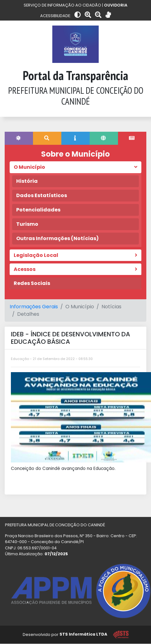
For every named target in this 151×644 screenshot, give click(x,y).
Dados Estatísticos (42, 195)
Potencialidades (38, 210)
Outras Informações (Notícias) (57, 238)
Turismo (27, 224)
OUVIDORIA (116, 5)
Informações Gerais (34, 307)
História (27, 181)
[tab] (19, 138)
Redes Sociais (32, 283)
